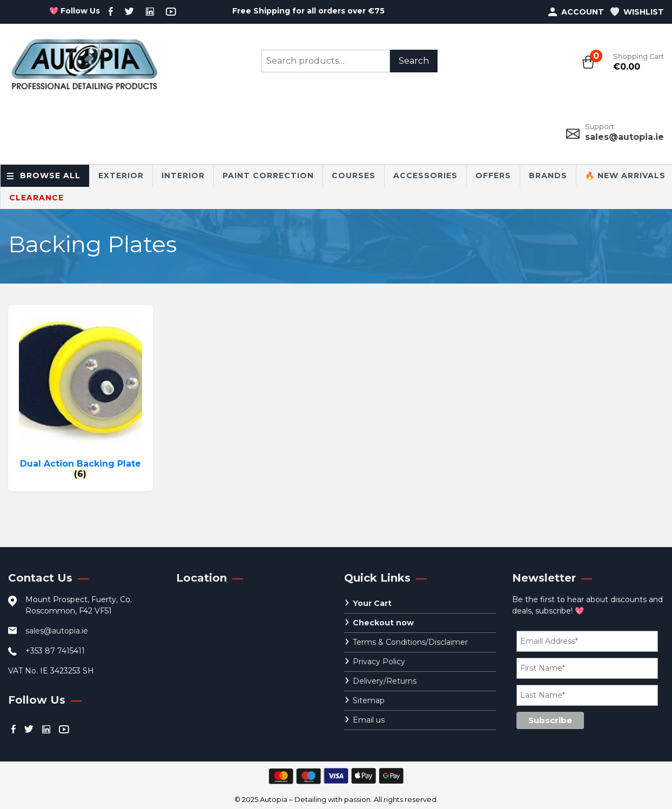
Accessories (425, 176)
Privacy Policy (379, 662)
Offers (493, 176)
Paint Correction (268, 176)
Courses (354, 176)
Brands (548, 176)
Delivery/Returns (385, 681)
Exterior (121, 176)
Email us (369, 720)
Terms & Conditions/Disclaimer (410, 642)
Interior (183, 176)
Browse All (50, 176)
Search (414, 61)
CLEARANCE (36, 198)
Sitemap (369, 700)
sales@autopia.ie (624, 137)
